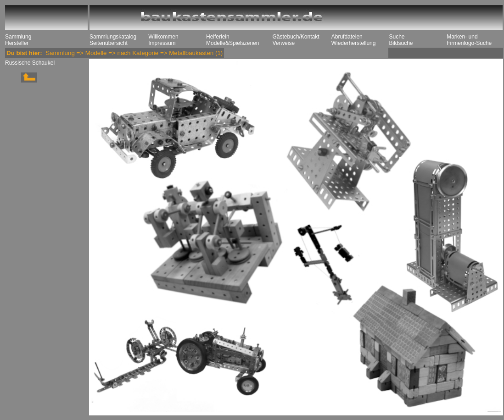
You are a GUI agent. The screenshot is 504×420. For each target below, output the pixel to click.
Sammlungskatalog (113, 37)
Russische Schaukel (30, 63)
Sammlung (18, 37)
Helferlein (218, 37)
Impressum (162, 43)
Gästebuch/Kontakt (296, 37)
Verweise (283, 43)
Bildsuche (401, 43)
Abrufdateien (347, 37)
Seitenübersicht (109, 43)
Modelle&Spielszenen (232, 43)
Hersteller (17, 43)
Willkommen (163, 37)
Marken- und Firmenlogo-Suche (469, 40)
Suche (397, 37)
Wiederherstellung (354, 43)
